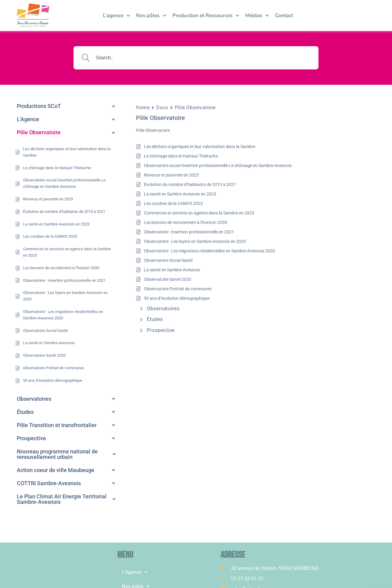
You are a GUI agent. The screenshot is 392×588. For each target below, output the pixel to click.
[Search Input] (204, 58)
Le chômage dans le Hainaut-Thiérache (181, 156)
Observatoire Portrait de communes (178, 289)
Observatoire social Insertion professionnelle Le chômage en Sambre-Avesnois (218, 166)
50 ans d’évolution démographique (177, 298)
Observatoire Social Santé (168, 260)
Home (143, 108)
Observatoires (163, 308)
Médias (257, 16)
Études (155, 319)
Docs (162, 108)
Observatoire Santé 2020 (168, 279)
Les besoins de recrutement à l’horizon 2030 (186, 222)
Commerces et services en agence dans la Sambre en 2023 (199, 213)
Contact (284, 15)
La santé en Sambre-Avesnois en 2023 (180, 194)
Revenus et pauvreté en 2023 (171, 175)
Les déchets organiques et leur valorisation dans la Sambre (200, 147)
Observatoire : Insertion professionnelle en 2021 (189, 232)
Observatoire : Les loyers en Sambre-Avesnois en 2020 (195, 241)
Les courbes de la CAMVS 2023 (173, 203)
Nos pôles (151, 16)
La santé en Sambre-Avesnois (172, 270)
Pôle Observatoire (195, 108)
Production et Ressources (206, 16)
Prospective (161, 330)
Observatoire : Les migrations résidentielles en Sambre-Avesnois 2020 (209, 251)
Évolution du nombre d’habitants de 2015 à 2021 (190, 184)
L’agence (117, 16)
